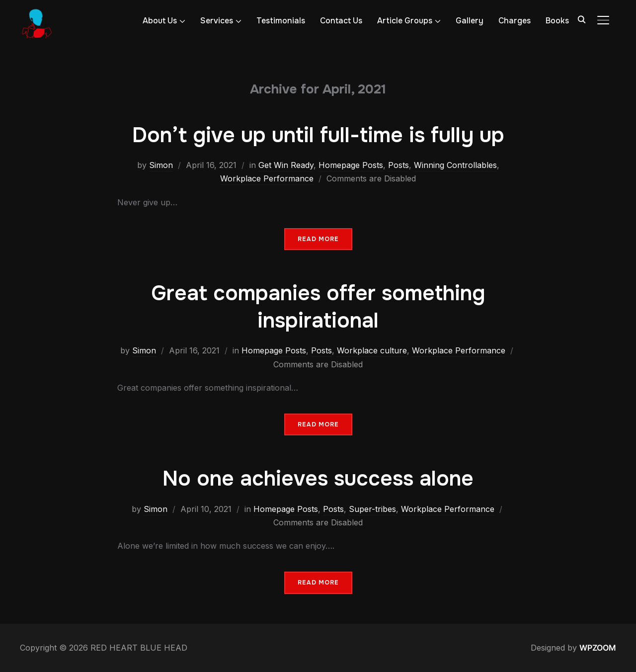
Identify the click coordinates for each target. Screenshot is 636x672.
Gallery (470, 21)
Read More (318, 239)
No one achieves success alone (318, 479)
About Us (160, 21)
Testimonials (281, 21)
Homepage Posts (351, 165)
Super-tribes (372, 509)
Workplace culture (372, 350)
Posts (398, 165)
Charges (515, 21)
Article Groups (405, 21)
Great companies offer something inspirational (318, 307)
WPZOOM (598, 648)
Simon (161, 165)
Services (217, 21)
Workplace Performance (267, 178)
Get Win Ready (286, 165)
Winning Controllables (455, 165)
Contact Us (341, 21)
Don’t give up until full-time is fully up (318, 135)
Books (557, 21)
